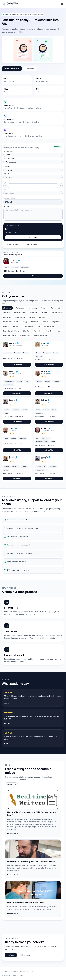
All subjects (7, 308)
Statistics (7, 313)
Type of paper (8, 151)
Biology (25, 322)
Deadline (7, 167)
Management (55, 308)
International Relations (11, 331)
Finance (44, 308)
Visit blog (11, 785)
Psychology (38, 331)
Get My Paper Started (12, 69)
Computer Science (10, 336)
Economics (7, 317)
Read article (13, 834)
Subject (6, 174)
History (44, 313)
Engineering (56, 322)
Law (38, 326)
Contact (22, 976)
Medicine (16, 326)
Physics (45, 322)
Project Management (11, 322)
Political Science (50, 326)
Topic (5, 190)
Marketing (43, 317)
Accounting (33, 308)
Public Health (28, 326)
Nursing (6, 326)
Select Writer (17, 365)
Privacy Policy (7, 976)
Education (26, 331)
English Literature (20, 313)
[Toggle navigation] (62, 4)
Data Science (25, 336)
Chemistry (35, 322)
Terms (15, 976)
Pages (6, 182)
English (60, 331)
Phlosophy (34, 313)
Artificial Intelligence (41, 336)
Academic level (9, 158)
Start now (11, 955)
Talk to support (30, 244)
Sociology (50, 331)
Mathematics (20, 308)
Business (32, 317)
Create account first (12, 244)
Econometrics (20, 317)
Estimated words (9, 198)
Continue (33, 237)
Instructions (8, 206)
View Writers (30, 69)
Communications (57, 313)
